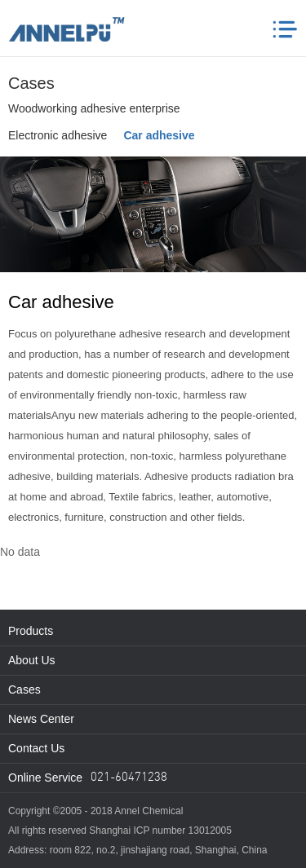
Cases (24, 690)
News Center (41, 719)
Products (31, 631)
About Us (32, 660)
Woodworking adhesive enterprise (94, 108)
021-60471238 (129, 778)
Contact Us (36, 748)
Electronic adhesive (58, 135)
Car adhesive (159, 135)
